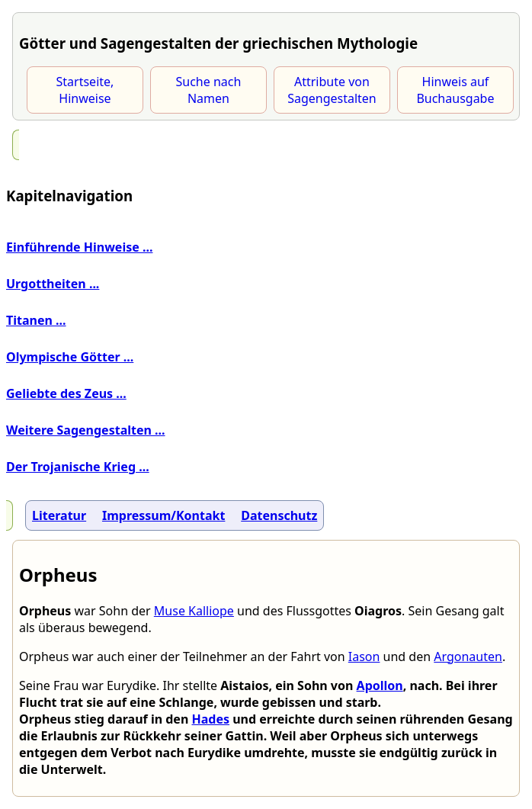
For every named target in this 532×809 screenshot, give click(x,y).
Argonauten (468, 657)
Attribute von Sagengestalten (332, 90)
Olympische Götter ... (70, 357)
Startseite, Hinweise (85, 90)
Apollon (380, 685)
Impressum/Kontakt (163, 515)
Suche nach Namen (209, 90)
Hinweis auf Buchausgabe (455, 90)
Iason (364, 657)
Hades (210, 719)
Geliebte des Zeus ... (66, 393)
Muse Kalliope (194, 611)
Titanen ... (36, 320)
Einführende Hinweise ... (79, 247)
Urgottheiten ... (53, 284)
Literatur (59, 515)
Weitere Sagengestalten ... (86, 430)
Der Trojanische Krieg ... (78, 467)
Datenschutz (279, 515)
